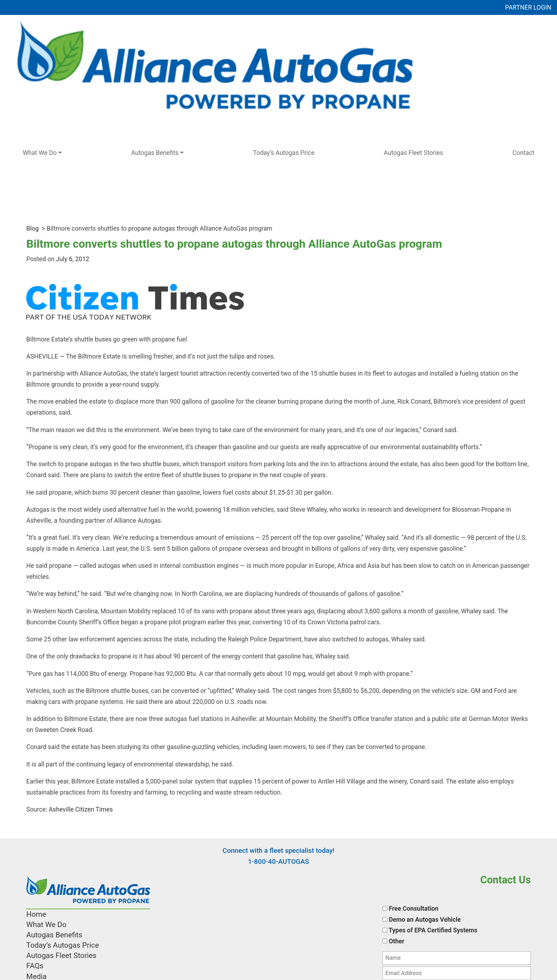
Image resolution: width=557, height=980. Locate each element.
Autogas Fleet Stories (413, 153)
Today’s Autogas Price (284, 153)
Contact (524, 153)
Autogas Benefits (155, 153)
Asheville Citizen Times (80, 809)
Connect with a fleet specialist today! (279, 850)
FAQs (35, 966)
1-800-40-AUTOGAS (278, 861)
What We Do (40, 153)
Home (36, 914)
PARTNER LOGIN (528, 7)
